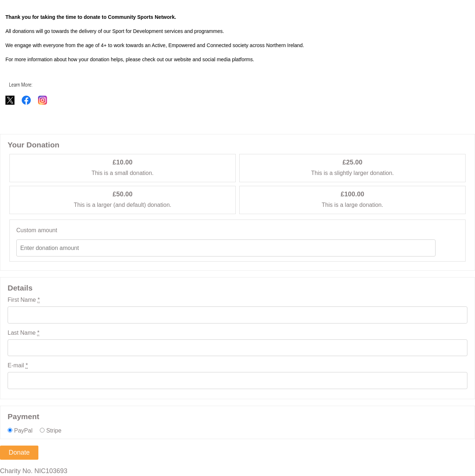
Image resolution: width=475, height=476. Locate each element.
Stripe (54, 431)
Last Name (24, 333)
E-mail (18, 366)
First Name (24, 300)
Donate (19, 452)
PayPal (23, 431)
